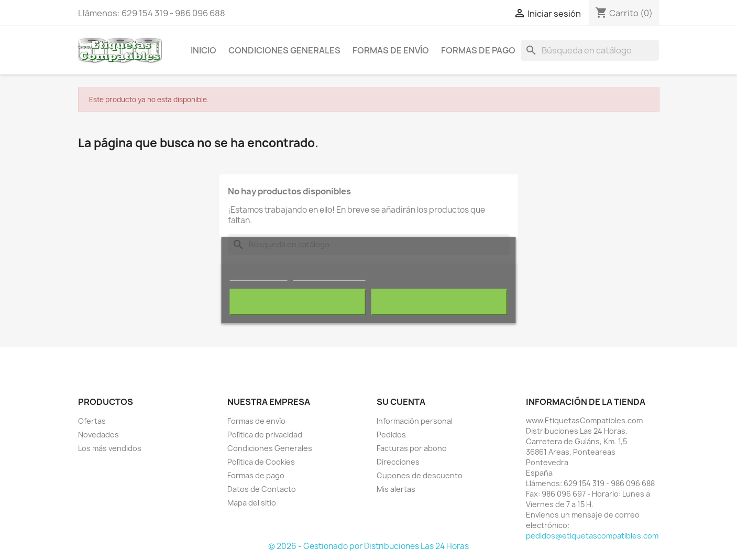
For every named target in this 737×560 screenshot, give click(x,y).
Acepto (439, 302)
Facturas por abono (412, 448)
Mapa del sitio (252, 503)
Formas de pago (478, 50)
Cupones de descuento (420, 475)
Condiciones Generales (284, 50)
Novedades (98, 435)
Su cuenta (401, 402)
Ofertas (92, 421)
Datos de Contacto (262, 489)
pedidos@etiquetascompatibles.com (592, 536)
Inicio (203, 50)
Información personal (415, 421)
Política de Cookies (261, 462)
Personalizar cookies (329, 275)
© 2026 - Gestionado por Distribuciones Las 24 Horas (368, 546)
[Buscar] (590, 50)
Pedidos (391, 435)
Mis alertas (396, 489)
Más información (258, 275)
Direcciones (398, 462)
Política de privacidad (265, 435)
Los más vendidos (110, 448)
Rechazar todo (297, 302)
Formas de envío (391, 50)
